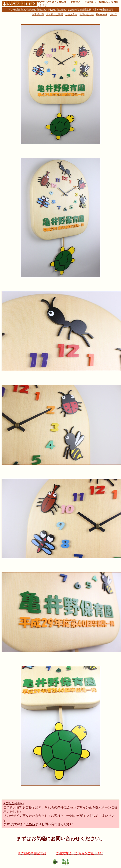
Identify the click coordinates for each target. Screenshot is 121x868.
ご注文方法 (71, 14)
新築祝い (33, 10)
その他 (99, 10)
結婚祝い (63, 10)
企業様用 (109, 10)
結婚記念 (73, 10)
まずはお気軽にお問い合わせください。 (61, 839)
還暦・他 (91, 10)
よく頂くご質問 (55, 14)
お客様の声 (38, 14)
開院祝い (43, 10)
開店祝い (53, 10)
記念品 (82, 10)
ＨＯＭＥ (13, 10)
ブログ (113, 14)
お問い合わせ (87, 14)
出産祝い (23, 10)
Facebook (102, 14)
